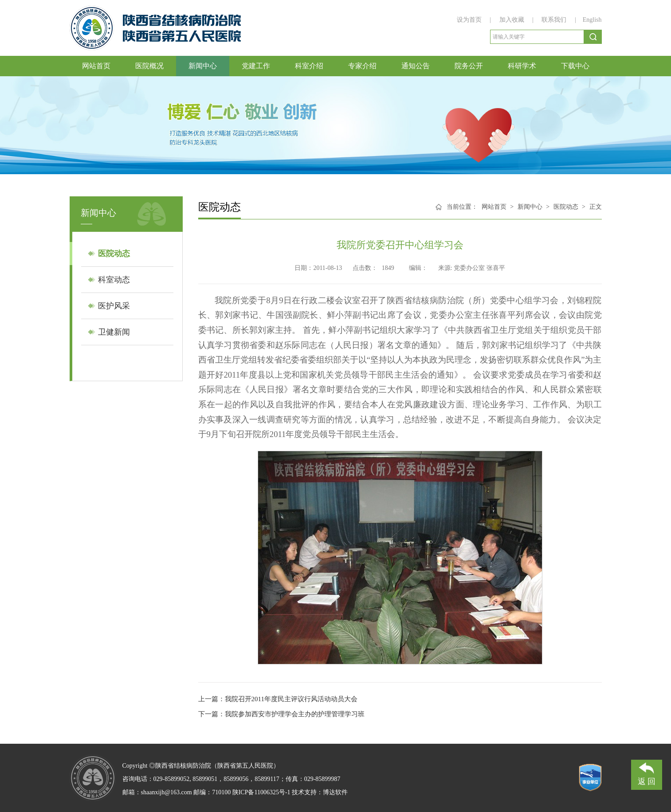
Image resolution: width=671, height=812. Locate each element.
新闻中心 (203, 66)
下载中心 (575, 66)
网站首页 (96, 66)
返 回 (647, 773)
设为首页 (470, 20)
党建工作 (256, 66)
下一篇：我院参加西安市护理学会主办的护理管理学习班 (281, 714)
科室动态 (114, 280)
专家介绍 (362, 66)
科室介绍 (309, 66)
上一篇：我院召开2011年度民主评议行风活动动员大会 (278, 699)
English (592, 20)
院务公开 (469, 66)
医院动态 (114, 254)
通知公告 (416, 66)
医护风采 (114, 306)
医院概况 (149, 66)
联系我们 (554, 20)
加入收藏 (513, 20)
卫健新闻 (114, 332)
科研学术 (522, 66)
